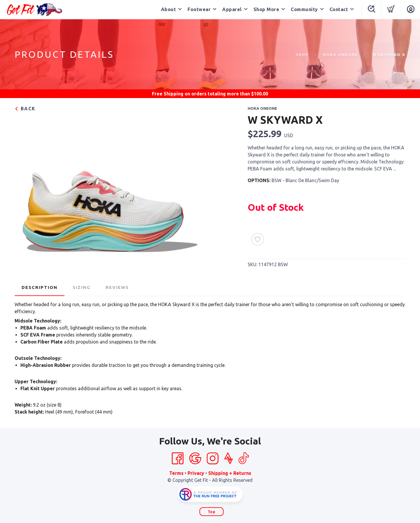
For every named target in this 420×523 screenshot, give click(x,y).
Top (212, 512)
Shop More (266, 9)
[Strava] (229, 459)
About (169, 9)
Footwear (199, 9)
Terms (176, 473)
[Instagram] (213, 459)
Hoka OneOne (341, 55)
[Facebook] (178, 459)
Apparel (232, 9)
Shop (302, 55)
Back (25, 109)
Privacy (196, 473)
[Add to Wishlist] (258, 239)
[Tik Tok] (244, 459)
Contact (339, 9)
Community (304, 9)
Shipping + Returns (230, 473)
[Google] (195, 459)
